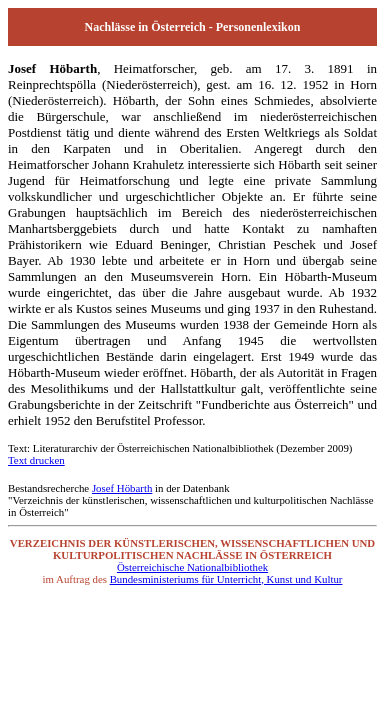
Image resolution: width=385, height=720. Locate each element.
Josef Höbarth (122, 488)
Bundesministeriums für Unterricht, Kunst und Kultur (226, 579)
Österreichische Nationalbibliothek (192, 567)
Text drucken (36, 460)
